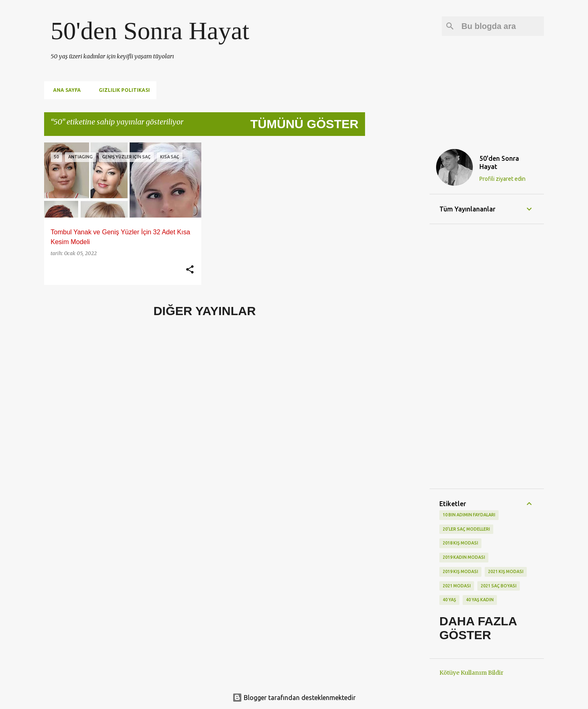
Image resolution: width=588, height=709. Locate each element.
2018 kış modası (460, 543)
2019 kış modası (460, 571)
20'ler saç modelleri (466, 529)
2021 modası (457, 586)
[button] (190, 270)
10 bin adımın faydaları (469, 515)
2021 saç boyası (499, 586)
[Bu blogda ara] (501, 26)
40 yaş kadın (480, 600)
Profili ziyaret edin (502, 179)
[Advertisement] (397, 265)
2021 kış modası (506, 571)
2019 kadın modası (464, 557)
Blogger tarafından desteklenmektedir (294, 698)
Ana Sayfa (65, 90)
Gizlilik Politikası (122, 90)
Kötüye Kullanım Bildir (471, 673)
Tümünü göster (304, 124)
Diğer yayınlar (205, 311)
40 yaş (449, 600)
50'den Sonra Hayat (150, 31)
